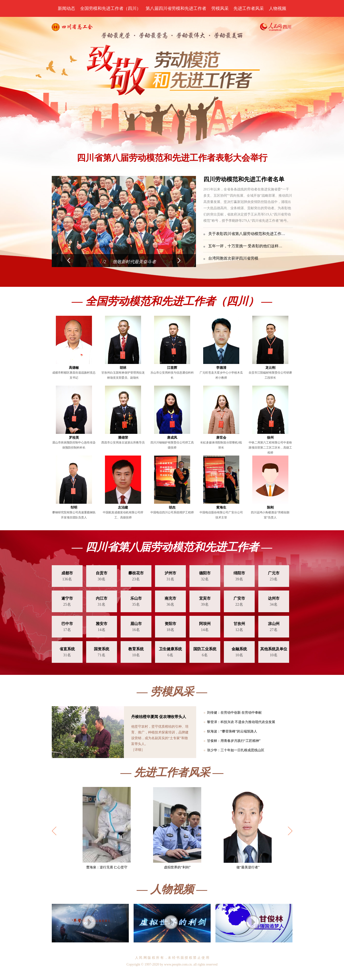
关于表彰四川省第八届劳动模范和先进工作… (247, 234)
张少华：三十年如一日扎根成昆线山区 (236, 750)
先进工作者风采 (249, 8)
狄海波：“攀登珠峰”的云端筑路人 (232, 731)
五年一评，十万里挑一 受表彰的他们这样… (245, 246)
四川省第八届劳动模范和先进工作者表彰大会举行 (172, 158)
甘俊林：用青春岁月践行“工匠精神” (234, 741)
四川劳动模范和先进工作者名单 (244, 179)
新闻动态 (66, 8)
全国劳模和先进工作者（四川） (110, 8)
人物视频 (278, 8)
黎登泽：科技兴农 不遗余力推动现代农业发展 (241, 722)
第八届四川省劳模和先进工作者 (176, 8)
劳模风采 (220, 8)
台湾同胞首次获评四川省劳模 (233, 258)
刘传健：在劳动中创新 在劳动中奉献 (234, 713)
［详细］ (138, 750)
